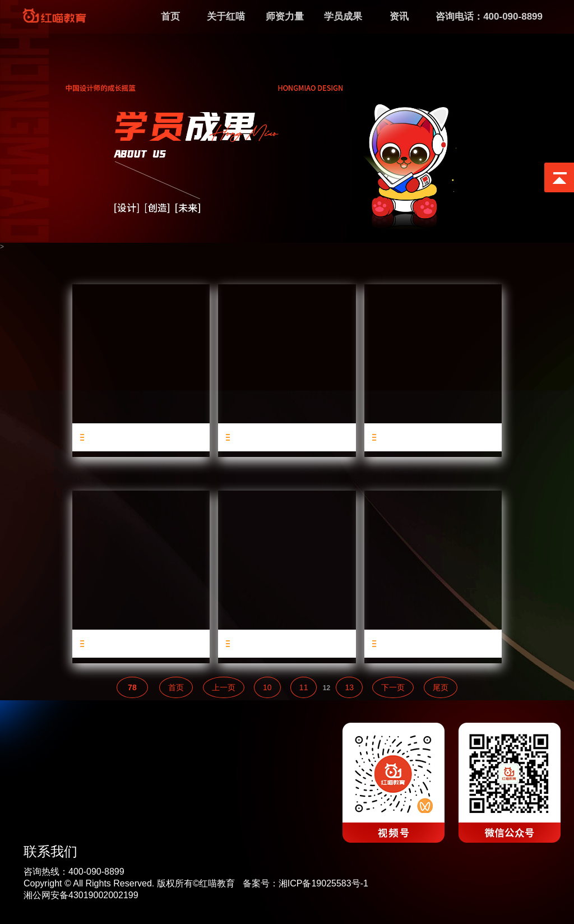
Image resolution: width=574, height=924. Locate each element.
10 (267, 687)
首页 (176, 687)
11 (304, 687)
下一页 (393, 687)
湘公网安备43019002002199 (81, 895)
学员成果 (343, 17)
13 (349, 687)
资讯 (399, 17)
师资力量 (285, 17)
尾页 (441, 687)
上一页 (224, 687)
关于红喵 (226, 17)
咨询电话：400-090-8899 (489, 17)
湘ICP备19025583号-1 (323, 883)
